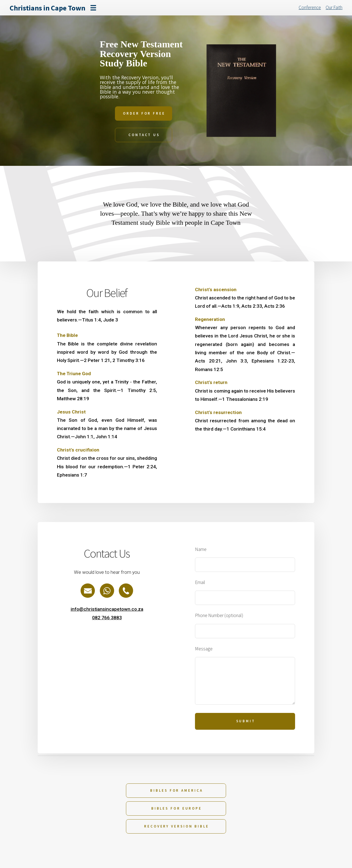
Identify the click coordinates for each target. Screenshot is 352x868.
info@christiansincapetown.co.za (107, 609)
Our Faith (334, 7)
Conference (310, 7)
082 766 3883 (107, 618)
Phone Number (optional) (219, 615)
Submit (246, 721)
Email (200, 582)
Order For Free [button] (144, 113)
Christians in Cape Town (47, 8)
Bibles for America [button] (176, 790)
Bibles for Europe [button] (177, 808)
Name (201, 549)
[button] (88, 591)
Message (204, 649)
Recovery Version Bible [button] (177, 826)
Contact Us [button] (144, 135)
